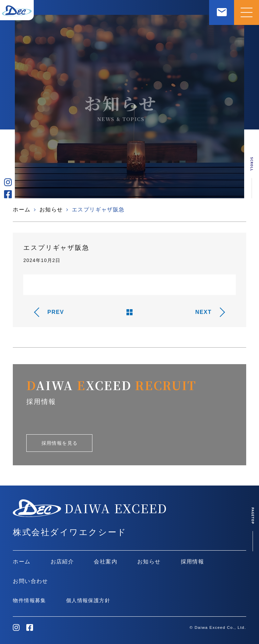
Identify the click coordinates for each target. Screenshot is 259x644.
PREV (56, 312)
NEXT (203, 312)
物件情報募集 (29, 600)
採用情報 (193, 562)
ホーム (22, 210)
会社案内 (106, 562)
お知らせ (51, 210)
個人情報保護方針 (88, 600)
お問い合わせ (30, 581)
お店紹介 (62, 562)
